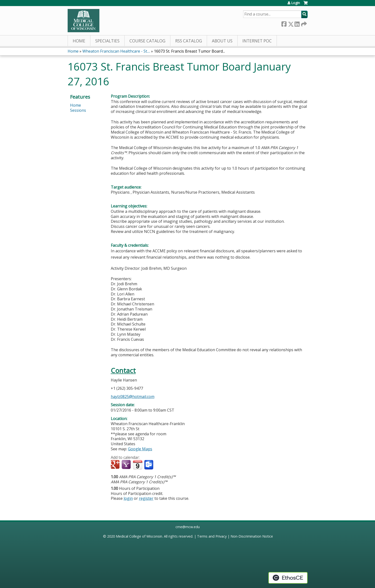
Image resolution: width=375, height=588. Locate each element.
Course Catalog (147, 41)
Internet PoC (257, 41)
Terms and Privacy (212, 536)
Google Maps (140, 449)
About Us (222, 41)
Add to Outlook (149, 465)
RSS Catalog (189, 41)
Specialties (107, 41)
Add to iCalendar (138, 465)
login (128, 498)
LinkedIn (297, 23)
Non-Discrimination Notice (252, 536)
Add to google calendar (116, 465)
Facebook (284, 23)
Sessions (78, 110)
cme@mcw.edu (188, 527)
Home (79, 41)
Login (295, 3)
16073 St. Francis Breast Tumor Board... (189, 51)
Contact (123, 370)
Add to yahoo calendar (127, 465)
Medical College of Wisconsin (139, 536)
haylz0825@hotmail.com (133, 397)
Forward (303, 23)
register (146, 498)
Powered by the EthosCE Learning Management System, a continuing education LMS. (288, 578)
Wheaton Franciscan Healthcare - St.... (116, 51)
